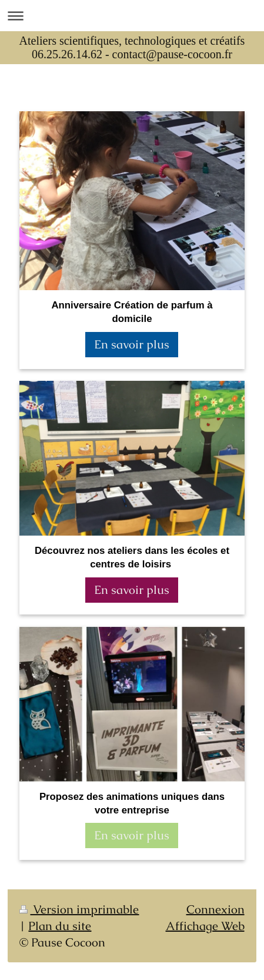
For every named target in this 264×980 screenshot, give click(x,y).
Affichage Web (205, 926)
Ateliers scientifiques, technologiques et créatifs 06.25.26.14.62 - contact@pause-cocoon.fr (132, 47)
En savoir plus (132, 344)
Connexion (215, 909)
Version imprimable (79, 909)
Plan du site (60, 926)
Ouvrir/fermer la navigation (132, 16)
